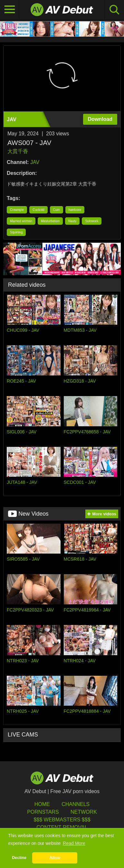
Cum (57, 210)
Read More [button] (74, 843)
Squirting (16, 232)
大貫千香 (18, 151)
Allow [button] (55, 858)
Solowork (92, 221)
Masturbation (50, 221)
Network (84, 812)
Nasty (72, 221)
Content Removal (62, 827)
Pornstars (43, 812)
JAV (35, 162)
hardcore (75, 210)
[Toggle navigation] (10, 10)
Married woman (21, 221)
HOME (42, 804)
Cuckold (38, 210)
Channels (76, 804)
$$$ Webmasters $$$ (62, 820)
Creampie (17, 210)
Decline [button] (19, 858)
